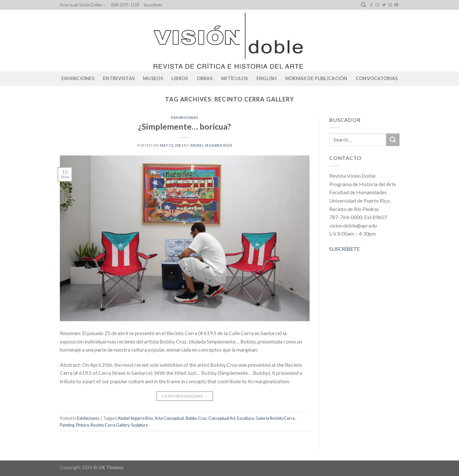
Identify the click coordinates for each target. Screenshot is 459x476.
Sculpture (139, 425)
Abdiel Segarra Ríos (211, 145)
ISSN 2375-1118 (125, 5)
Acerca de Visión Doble (83, 5)
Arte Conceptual (169, 418)
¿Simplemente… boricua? (185, 126)
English (267, 78)
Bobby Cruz (196, 418)
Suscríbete (153, 5)
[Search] (363, 5)
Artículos (235, 78)
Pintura (82, 425)
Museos (153, 78)
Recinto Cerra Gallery (110, 425)
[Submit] (393, 140)
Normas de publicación (316, 78)
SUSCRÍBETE (344, 249)
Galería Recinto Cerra (275, 418)
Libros (180, 78)
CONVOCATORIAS (377, 78)
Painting (67, 425)
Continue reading (185, 396)
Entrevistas (119, 78)
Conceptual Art (222, 418)
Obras (205, 78)
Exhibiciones (78, 78)
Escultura (246, 418)
